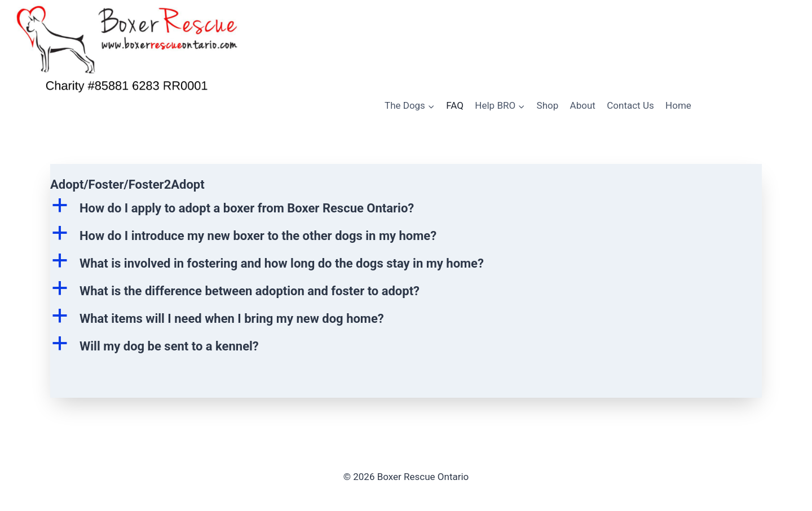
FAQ (455, 105)
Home (678, 105)
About (583, 105)
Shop (548, 105)
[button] (406, 208)
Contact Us (630, 105)
